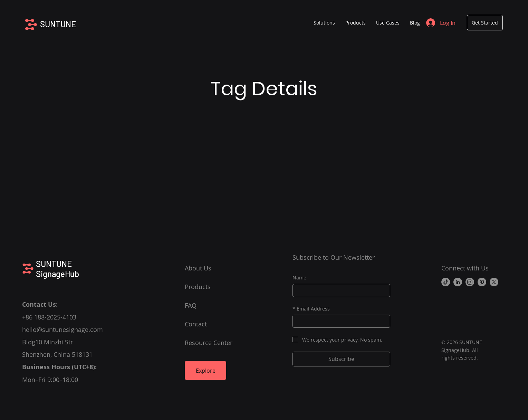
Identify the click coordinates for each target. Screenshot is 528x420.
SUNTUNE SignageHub (57, 269)
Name (299, 278)
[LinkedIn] (458, 282)
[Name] (339, 290)
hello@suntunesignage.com (63, 330)
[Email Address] (339, 321)
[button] (356, 23)
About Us (198, 268)
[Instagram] (470, 282)
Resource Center (209, 343)
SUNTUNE (58, 24)
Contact (196, 324)
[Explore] (205, 370)
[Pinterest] (482, 282)
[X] (494, 282)
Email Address (311, 309)
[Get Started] (485, 23)
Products (198, 287)
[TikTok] (446, 282)
